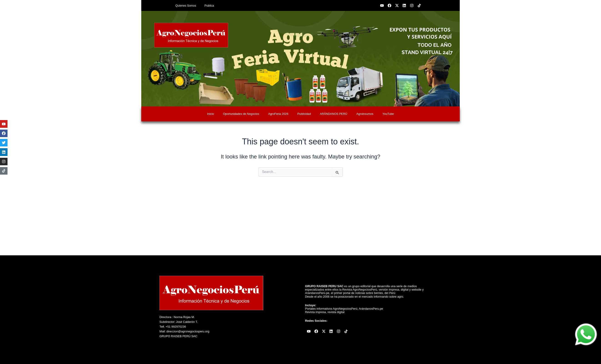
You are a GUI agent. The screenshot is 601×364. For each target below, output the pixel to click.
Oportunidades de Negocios (241, 114)
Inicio (211, 114)
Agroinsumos (365, 114)
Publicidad (304, 114)
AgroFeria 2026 (278, 114)
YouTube (388, 114)
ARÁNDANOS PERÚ (333, 114)
